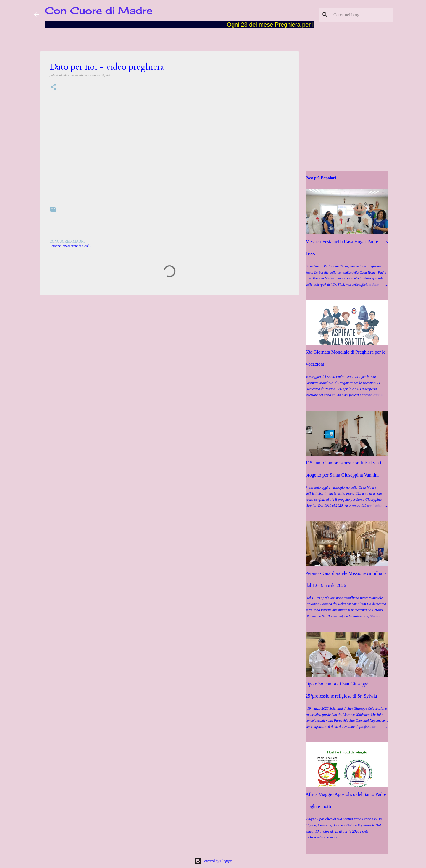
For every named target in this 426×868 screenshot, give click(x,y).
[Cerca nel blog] (362, 15)
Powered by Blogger (213, 861)
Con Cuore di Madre (99, 10)
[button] (53, 87)
